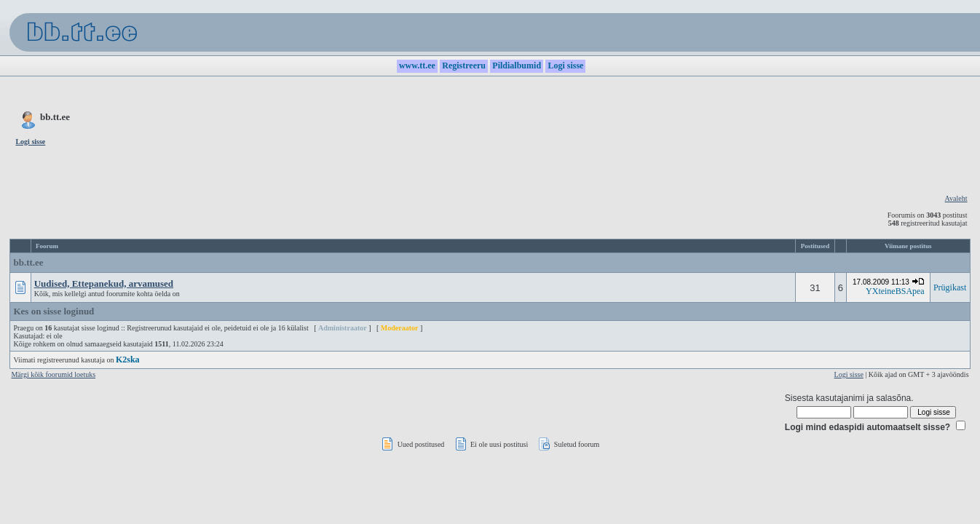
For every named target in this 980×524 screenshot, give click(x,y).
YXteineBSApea (895, 291)
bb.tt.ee (28, 262)
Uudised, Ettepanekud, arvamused (104, 283)
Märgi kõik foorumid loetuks (53, 374)
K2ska (128, 360)
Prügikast (950, 287)
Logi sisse (849, 374)
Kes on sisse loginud (54, 311)
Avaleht (956, 198)
